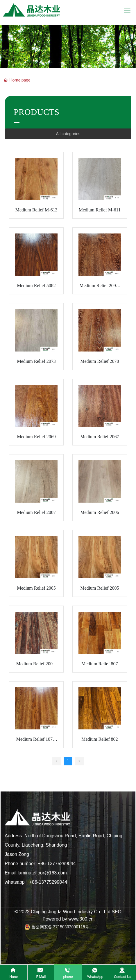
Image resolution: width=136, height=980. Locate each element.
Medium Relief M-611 (100, 210)
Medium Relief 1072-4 (36, 742)
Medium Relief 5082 (36, 286)
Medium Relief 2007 (36, 512)
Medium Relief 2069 (36, 437)
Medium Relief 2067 (100, 437)
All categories (68, 134)
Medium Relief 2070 (100, 361)
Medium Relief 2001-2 (36, 666)
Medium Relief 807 (100, 664)
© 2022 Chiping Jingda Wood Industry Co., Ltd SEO (68, 912)
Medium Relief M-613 (36, 210)
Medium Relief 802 (100, 739)
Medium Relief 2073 (36, 361)
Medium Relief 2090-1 (100, 288)
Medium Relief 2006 (100, 512)
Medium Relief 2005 (36, 588)
